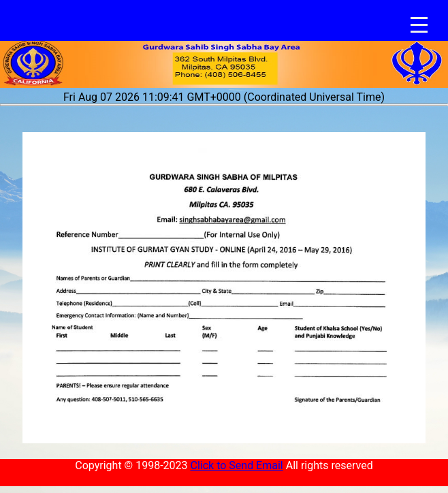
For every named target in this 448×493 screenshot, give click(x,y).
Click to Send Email (236, 465)
